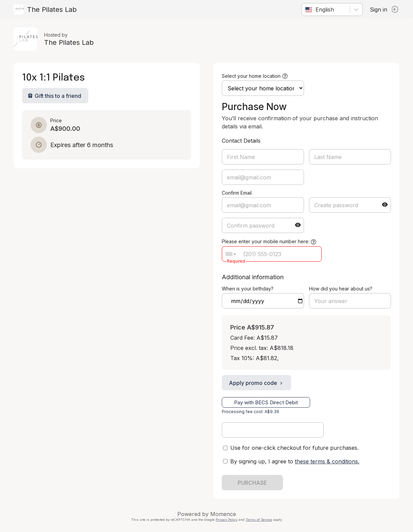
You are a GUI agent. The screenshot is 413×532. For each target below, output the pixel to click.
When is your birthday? (248, 289)
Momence (223, 514)
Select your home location (251, 76)
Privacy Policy (227, 520)
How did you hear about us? (341, 289)
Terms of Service (259, 520)
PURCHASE (252, 483)
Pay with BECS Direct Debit (266, 402)
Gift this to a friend (54, 96)
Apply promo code (256, 383)
